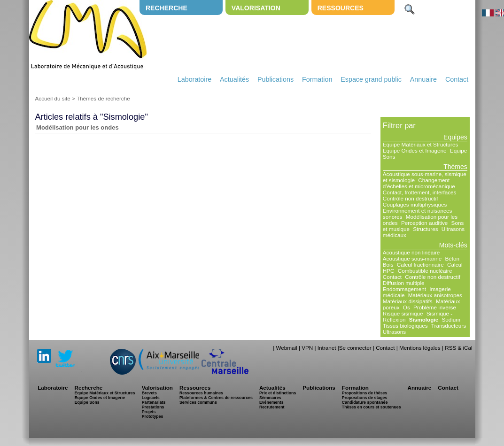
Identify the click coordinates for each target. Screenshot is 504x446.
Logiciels (151, 398)
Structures (425, 229)
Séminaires (270, 398)
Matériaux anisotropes (435, 295)
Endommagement (404, 289)
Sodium (451, 319)
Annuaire (423, 79)
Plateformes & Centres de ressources (216, 398)
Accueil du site (53, 98)
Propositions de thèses (364, 393)
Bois (388, 265)
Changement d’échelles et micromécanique (419, 183)
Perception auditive (424, 223)
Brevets (149, 393)
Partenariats (154, 402)
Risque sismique (403, 313)
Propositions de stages (364, 398)
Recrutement (272, 407)
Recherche (167, 8)
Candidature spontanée (365, 402)
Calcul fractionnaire (420, 265)
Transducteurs (449, 326)
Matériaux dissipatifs (408, 301)
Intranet (327, 348)
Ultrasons (394, 332)
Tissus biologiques (405, 326)
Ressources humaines (201, 393)
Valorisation (256, 8)
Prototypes (153, 416)
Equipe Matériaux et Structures (420, 144)
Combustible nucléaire (425, 271)
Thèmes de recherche (103, 98)
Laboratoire (194, 79)
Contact (457, 79)
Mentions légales (420, 348)
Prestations (153, 407)
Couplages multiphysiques (415, 204)
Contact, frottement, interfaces (420, 192)
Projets (149, 412)
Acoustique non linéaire (411, 252)
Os (407, 307)
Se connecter (355, 348)
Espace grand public (371, 79)
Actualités (234, 79)
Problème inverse (435, 307)
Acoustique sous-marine (412, 258)
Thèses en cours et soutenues (372, 407)
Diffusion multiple (404, 283)
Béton (452, 258)
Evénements (271, 402)
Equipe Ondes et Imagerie (415, 150)
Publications (275, 79)
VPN (307, 348)
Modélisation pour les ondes (78, 127)
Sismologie (424, 319)
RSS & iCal (458, 348)
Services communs (198, 402)
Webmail (286, 348)
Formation (317, 79)
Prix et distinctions (278, 393)
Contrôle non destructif (411, 198)
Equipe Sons (87, 402)
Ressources (341, 8)
